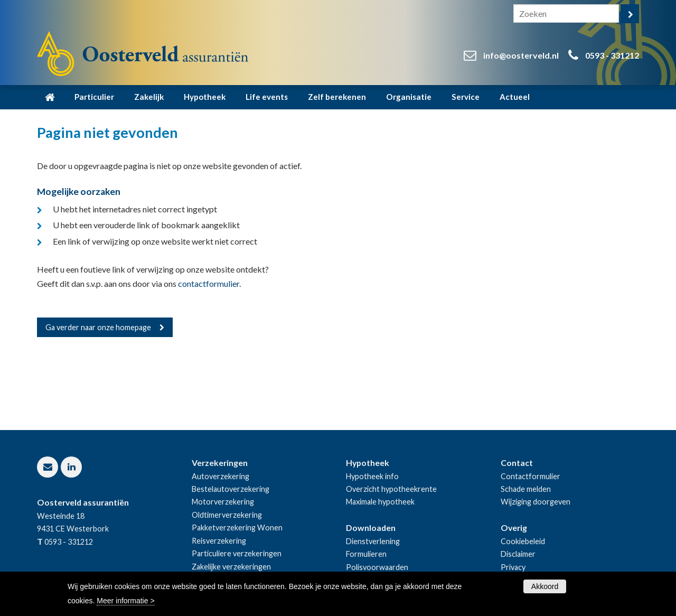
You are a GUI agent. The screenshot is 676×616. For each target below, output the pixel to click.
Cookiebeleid (523, 541)
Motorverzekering (223, 502)
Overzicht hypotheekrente (391, 489)
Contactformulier (531, 476)
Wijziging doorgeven (536, 502)
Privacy (513, 567)
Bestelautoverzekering (231, 489)
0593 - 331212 (612, 55)
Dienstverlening (373, 541)
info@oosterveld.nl (521, 55)
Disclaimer (518, 554)
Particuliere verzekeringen (237, 553)
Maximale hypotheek (380, 502)
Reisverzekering (219, 541)
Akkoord (545, 586)
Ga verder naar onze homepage (98, 327)
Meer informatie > (125, 601)
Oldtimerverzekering (227, 515)
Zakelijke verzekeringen (231, 567)
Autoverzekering (220, 476)
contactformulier (209, 283)
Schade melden (526, 489)
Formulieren (366, 554)
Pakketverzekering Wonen (237, 528)
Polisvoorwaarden (377, 567)
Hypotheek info (372, 476)
